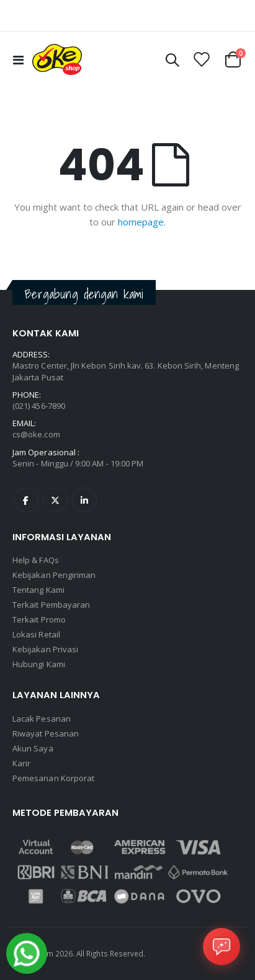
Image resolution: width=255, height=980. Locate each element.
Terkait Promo (39, 619)
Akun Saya (33, 748)
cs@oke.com (36, 434)
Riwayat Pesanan (46, 733)
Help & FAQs (36, 560)
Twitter (55, 500)
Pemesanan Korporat (53, 778)
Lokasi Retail (36, 634)
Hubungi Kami (39, 664)
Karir (21, 763)
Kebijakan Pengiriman (54, 575)
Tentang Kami (38, 590)
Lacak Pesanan (42, 719)
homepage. (142, 222)
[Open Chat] (221, 947)
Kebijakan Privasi (45, 649)
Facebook (26, 500)
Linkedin (84, 500)
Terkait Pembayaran (51, 605)
